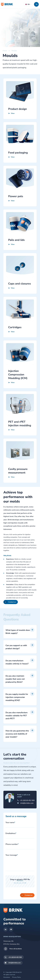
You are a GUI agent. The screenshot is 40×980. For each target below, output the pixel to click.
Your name (10, 822)
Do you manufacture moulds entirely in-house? (17, 672)
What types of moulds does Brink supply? (18, 642)
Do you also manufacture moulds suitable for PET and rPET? (17, 726)
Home (5, 51)
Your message (12, 855)
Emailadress (11, 833)
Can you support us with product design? (16, 657)
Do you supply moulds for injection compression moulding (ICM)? (17, 707)
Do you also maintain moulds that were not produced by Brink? (15, 689)
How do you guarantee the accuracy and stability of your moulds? (17, 744)
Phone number (12, 844)
